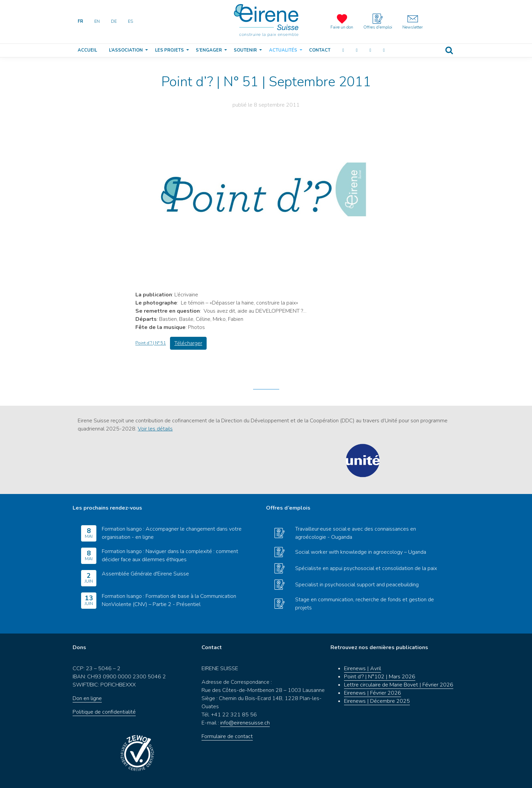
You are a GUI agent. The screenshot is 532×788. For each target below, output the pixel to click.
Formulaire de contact (227, 736)
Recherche (449, 50)
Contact (320, 50)
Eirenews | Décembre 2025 (377, 701)
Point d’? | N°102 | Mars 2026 (380, 677)
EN (97, 21)
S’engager (209, 50)
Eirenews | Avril (363, 668)
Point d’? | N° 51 (151, 343)
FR (80, 21)
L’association (126, 50)
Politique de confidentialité (104, 712)
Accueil (87, 50)
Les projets (169, 50)
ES (130, 21)
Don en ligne (87, 698)
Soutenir (245, 50)
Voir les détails (155, 429)
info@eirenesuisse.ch (245, 723)
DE (114, 21)
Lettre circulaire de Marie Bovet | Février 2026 (399, 685)
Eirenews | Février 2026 (373, 693)
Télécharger (188, 343)
